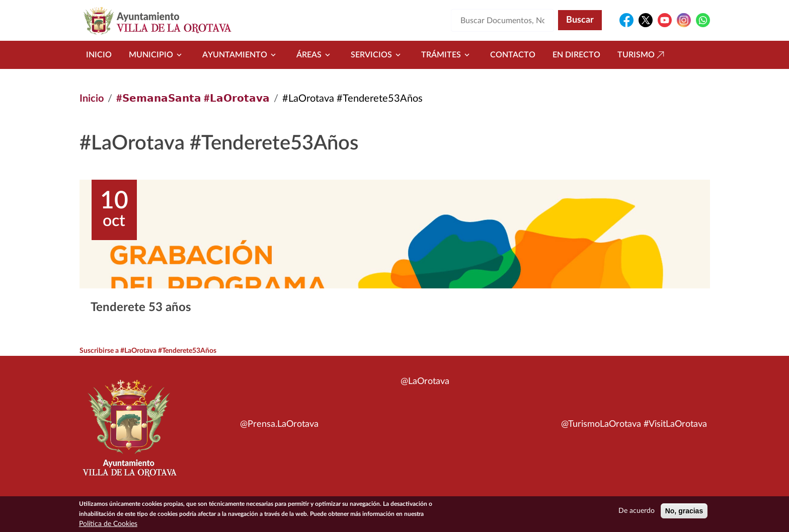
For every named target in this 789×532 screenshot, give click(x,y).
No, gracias (684, 511)
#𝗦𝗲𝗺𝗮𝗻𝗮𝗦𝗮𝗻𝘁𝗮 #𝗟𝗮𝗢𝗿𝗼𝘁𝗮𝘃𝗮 (193, 99)
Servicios (377, 55)
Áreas (315, 55)
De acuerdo (637, 511)
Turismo (642, 55)
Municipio (157, 55)
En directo (576, 55)
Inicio (99, 55)
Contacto (513, 55)
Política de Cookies (108, 524)
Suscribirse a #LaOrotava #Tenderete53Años (149, 351)
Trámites (447, 55)
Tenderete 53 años (141, 308)
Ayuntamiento (241, 55)
